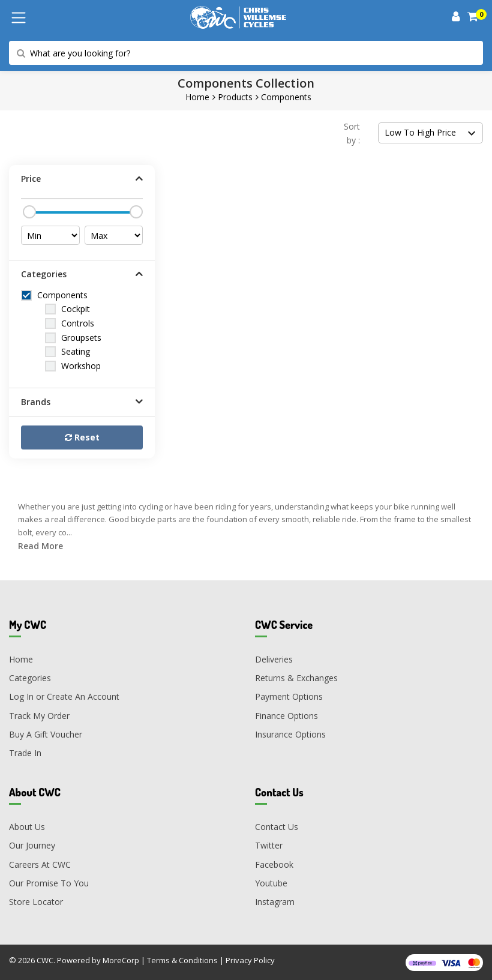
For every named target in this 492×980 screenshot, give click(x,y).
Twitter (269, 845)
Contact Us (277, 827)
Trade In (25, 753)
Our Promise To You (49, 883)
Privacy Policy (250, 960)
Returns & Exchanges (296, 678)
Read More (40, 546)
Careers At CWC (40, 864)
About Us (27, 827)
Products (235, 97)
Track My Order (39, 716)
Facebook (274, 864)
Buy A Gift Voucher (46, 734)
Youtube (271, 883)
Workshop (81, 366)
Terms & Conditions (182, 960)
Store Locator (36, 902)
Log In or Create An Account (64, 696)
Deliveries (274, 659)
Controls (78, 323)
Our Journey (32, 845)
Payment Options (289, 696)
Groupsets (81, 338)
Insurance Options (290, 734)
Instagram (275, 902)
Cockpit (76, 309)
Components (286, 97)
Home (197, 97)
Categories (30, 678)
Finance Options (286, 716)
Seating (76, 351)
